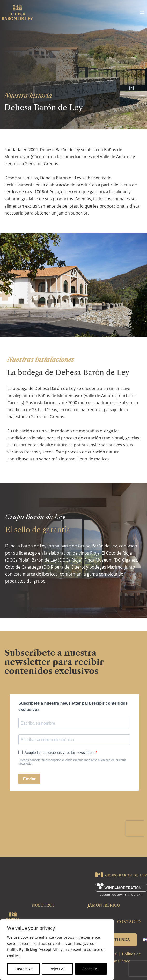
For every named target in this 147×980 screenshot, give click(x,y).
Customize (24, 969)
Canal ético (120, 961)
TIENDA (122, 940)
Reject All (57, 969)
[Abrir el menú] (142, 13)
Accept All (91, 969)
